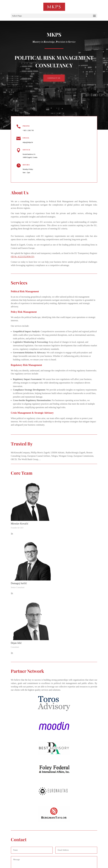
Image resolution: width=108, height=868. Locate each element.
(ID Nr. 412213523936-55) (22, 257)
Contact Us (54, 78)
